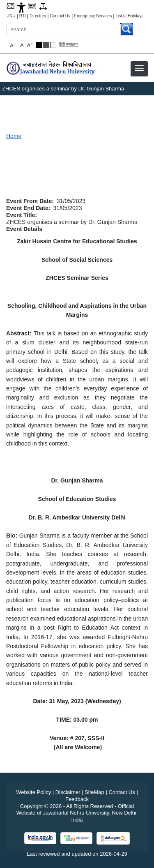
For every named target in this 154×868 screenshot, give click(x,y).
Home (14, 136)
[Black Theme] (39, 45)
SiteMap (94, 792)
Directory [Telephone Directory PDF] (38, 16)
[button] (139, 68)
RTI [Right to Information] (23, 16)
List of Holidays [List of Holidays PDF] (130, 16)
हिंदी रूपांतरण (69, 45)
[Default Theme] (53, 45)
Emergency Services (93, 16)
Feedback (77, 799)
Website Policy (33, 792)
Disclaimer (68, 792)
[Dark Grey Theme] (46, 45)
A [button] (30, 45)
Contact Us (60, 16)
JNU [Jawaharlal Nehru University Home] (11, 16)
